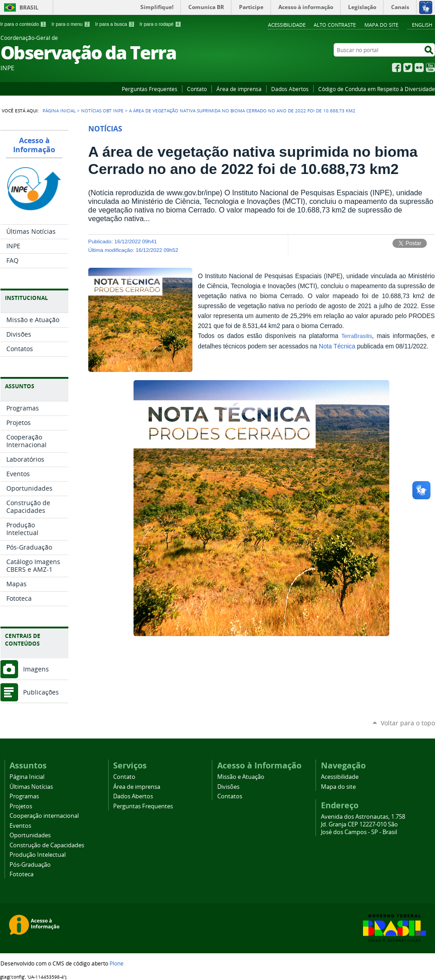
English (422, 25)
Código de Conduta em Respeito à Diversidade (377, 89)
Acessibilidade (287, 25)
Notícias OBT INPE (102, 111)
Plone (117, 963)
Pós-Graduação (30, 865)
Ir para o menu (71, 24)
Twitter (408, 68)
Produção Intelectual (38, 855)
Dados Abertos (290, 89)
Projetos (21, 806)
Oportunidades (30, 835)
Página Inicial (59, 111)
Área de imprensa (239, 89)
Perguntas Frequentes (150, 89)
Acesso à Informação (34, 145)
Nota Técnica (337, 346)
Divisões (228, 787)
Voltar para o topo (408, 723)
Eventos (20, 826)
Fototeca (22, 874)
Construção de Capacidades (47, 845)
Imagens (36, 669)
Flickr (419, 68)
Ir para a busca (115, 24)
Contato (197, 89)
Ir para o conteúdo (24, 24)
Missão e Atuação (241, 777)
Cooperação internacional (44, 816)
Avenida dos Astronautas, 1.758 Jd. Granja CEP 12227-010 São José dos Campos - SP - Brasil (363, 824)
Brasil (29, 7)
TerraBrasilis (357, 336)
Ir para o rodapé (160, 24)
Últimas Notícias (31, 787)
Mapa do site (381, 25)
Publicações (41, 692)
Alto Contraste (335, 25)
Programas (24, 796)
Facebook (397, 68)
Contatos (230, 796)
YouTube (430, 68)
